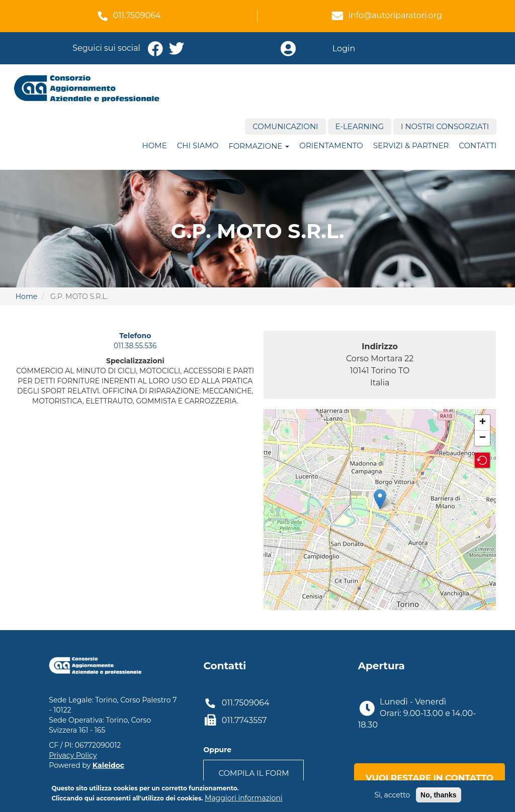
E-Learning (360, 126)
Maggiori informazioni (243, 798)
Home (155, 145)
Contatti (478, 145)
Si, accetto (392, 795)
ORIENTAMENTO (331, 145)
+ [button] (483, 423)
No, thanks (439, 795)
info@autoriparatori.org (395, 15)
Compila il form (253, 773)
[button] (482, 460)
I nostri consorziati (445, 126)
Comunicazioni (285, 126)
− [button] (483, 438)
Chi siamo (198, 145)
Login (344, 48)
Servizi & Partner (411, 145)
